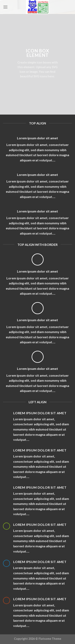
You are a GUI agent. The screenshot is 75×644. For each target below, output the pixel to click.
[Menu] (5, 7)
